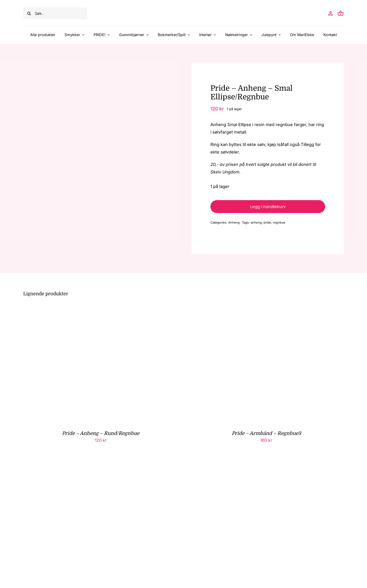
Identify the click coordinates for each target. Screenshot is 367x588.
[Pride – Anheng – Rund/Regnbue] (82, 310)
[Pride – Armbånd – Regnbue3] (247, 310)
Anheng (234, 222)
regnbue (279, 222)
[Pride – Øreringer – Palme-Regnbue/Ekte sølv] (82, 468)
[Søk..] (55, 13)
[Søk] (29, 13)
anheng (256, 222)
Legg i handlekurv (268, 207)
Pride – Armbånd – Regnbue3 (266, 433)
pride (267, 222)
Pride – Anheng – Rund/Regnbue (101, 433)
